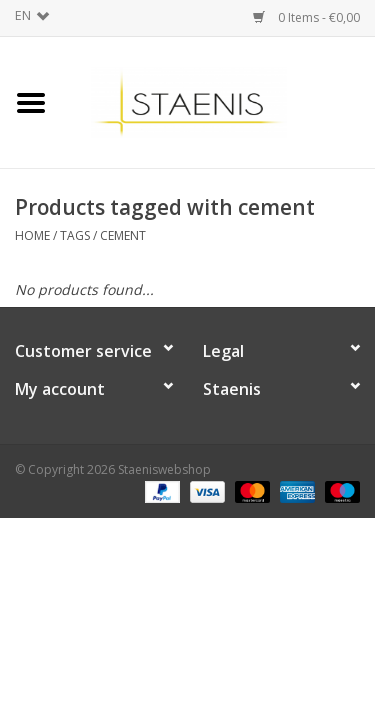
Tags (75, 235)
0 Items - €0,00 (306, 17)
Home (32, 235)
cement (123, 235)
